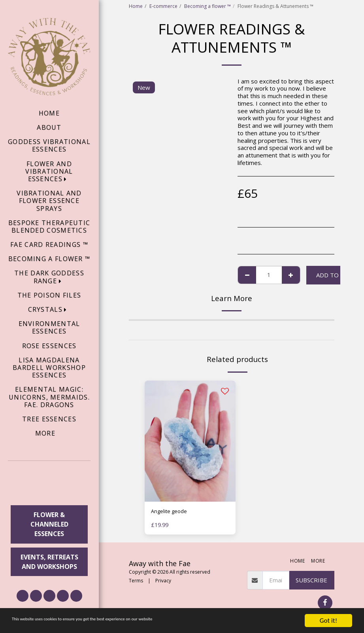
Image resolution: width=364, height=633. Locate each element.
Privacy (163, 582)
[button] (49, 484)
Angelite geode (172, 512)
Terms (136, 582)
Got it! (328, 621)
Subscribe (311, 581)
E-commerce (163, 6)
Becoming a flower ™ (207, 6)
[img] (190, 441)
